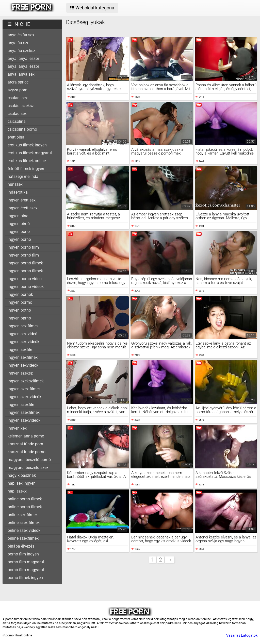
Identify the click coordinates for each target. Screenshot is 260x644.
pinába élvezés (21, 546)
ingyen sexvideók (23, 365)
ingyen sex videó (22, 334)
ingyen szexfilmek (24, 412)
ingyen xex (17, 428)
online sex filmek (23, 515)
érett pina (16, 137)
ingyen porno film (23, 247)
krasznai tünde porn (25, 444)
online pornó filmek (25, 507)
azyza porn (18, 90)
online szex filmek (24, 523)
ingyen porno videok (26, 287)
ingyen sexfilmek (23, 357)
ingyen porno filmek (25, 271)
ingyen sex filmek (23, 326)
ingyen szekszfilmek (26, 381)
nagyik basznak (22, 475)
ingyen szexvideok (24, 420)
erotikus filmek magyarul (30, 153)
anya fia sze (18, 43)
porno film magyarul (26, 562)
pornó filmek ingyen (25, 578)
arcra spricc (18, 82)
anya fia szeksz (21, 51)
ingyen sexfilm (21, 350)
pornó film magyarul (26, 570)
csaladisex (17, 114)
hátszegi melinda (23, 176)
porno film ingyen (23, 554)
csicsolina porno (22, 129)
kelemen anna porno (26, 436)
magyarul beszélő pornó (29, 460)
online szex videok (24, 530)
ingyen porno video (25, 279)
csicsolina (17, 121)
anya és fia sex (21, 35)
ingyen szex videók (25, 397)
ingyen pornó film (23, 255)
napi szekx (17, 491)
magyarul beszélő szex (28, 468)
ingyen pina (18, 216)
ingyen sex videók (23, 342)
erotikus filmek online (27, 161)
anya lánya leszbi (23, 58)
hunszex (15, 184)
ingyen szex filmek (24, 389)
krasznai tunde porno (27, 452)
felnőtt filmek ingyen (26, 169)
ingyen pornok (20, 294)
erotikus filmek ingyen (27, 145)
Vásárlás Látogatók (242, 635)
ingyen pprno (19, 318)
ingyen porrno (20, 302)
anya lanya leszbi (23, 66)
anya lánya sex (21, 74)
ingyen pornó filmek (25, 263)
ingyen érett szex (23, 208)
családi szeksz (21, 106)
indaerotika (18, 192)
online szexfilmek (23, 538)
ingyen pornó (19, 239)
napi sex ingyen (22, 483)
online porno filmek (25, 499)
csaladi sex (18, 98)
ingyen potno (19, 310)
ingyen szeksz (20, 373)
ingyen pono (19, 232)
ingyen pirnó (19, 224)
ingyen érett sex (22, 200)
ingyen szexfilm (22, 405)
